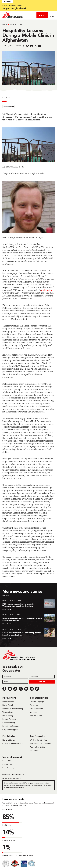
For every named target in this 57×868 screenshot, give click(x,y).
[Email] (15, 682)
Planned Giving (9, 723)
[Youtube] (26, 689)
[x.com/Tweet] (15, 689)
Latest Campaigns (37, 702)
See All (5, 596)
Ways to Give (8, 712)
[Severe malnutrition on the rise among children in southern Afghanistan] (28, 634)
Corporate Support (10, 730)
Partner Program (9, 719)
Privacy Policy (8, 764)
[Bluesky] (10, 689)
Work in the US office (38, 740)
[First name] (15, 677)
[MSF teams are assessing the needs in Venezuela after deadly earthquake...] (28, 605)
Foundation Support (10, 726)
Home (5, 24)
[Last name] (42, 677)
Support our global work (14, 8)
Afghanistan (9, 106)
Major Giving (8, 716)
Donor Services (8, 702)
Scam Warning (8, 768)
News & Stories (16, 24)
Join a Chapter (36, 716)
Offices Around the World (13, 743)
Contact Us (7, 761)
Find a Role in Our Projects (41, 743)
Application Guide (37, 747)
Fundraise (34, 705)
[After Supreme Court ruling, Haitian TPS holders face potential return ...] (28, 619)
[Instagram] (21, 689)
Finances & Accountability (13, 709)
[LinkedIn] (32, 689)
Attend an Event (36, 709)
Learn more (7, 810)
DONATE (42, 15)
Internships (34, 750)
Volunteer (34, 712)
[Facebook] (4, 689)
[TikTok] (37, 689)
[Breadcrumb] (28, 24)
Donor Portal (8, 705)
